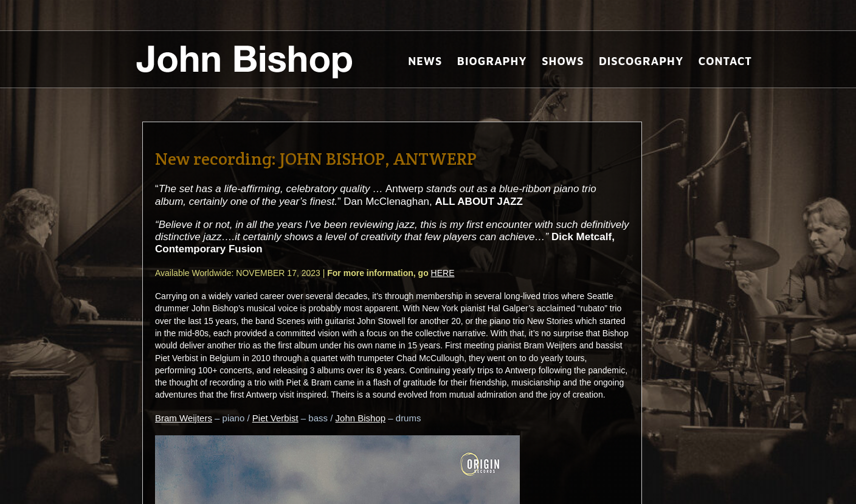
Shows (563, 61)
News (425, 61)
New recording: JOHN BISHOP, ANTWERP (316, 159)
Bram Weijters (184, 418)
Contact (725, 61)
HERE (443, 273)
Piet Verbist (275, 418)
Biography (492, 61)
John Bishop (361, 418)
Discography (641, 61)
